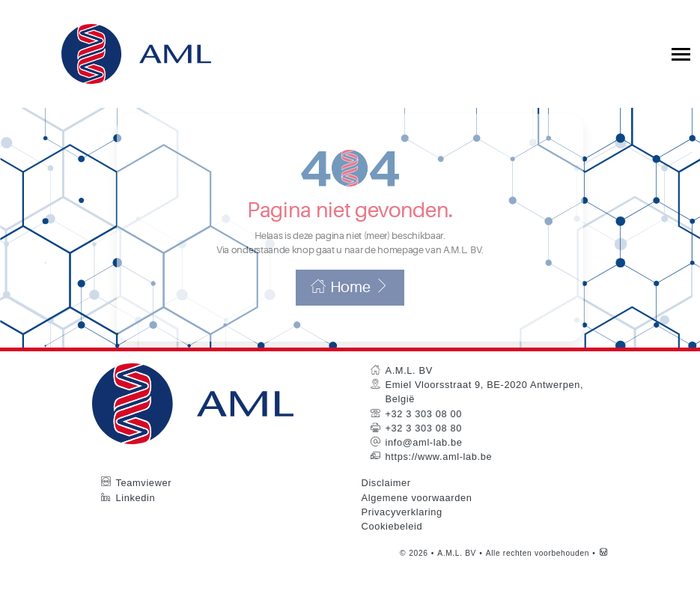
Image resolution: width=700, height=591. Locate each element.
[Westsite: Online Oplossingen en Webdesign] (604, 573)
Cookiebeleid (392, 546)
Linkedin (136, 516)
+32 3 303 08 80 (424, 448)
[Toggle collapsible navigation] (681, 54)
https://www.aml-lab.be (439, 476)
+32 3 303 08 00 (424, 433)
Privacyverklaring (402, 531)
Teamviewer (144, 502)
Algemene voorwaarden (417, 516)
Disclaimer (386, 502)
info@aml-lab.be (424, 462)
